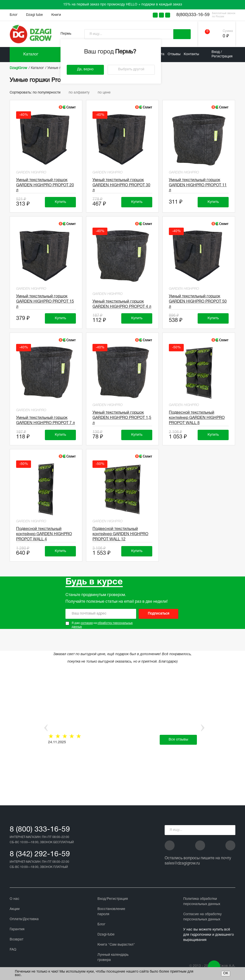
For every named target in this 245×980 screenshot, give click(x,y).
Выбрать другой (131, 69)
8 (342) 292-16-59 (40, 854)
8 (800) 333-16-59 (40, 830)
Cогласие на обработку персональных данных (202, 917)
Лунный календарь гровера (113, 957)
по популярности (49, 93)
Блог (14, 15)
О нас (15, 899)
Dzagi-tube (106, 935)
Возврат (16, 940)
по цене (106, 93)
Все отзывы (178, 740)
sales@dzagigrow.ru (182, 863)
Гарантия (17, 929)
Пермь (66, 34)
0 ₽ (226, 36)
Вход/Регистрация (113, 899)
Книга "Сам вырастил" (116, 945)
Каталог (31, 54)
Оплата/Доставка (24, 919)
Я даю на (102, 625)
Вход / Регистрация (222, 54)
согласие (87, 623)
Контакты (191, 54)
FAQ (13, 950)
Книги (56, 15)
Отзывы (174, 54)
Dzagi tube (34, 15)
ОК (226, 973)
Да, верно (85, 69)
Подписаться (159, 614)
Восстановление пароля (111, 912)
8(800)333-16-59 (193, 15)
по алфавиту (81, 93)
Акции (15, 909)
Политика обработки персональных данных (202, 902)
